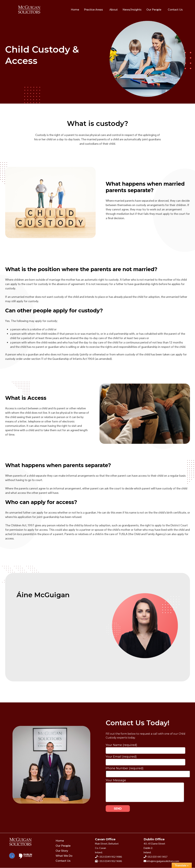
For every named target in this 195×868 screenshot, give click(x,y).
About (114, 10)
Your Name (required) (145, 748)
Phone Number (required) (148, 771)
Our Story (62, 851)
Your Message (145, 782)
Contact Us (175, 10)
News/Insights (132, 10)
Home (75, 10)
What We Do (64, 856)
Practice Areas (93, 10)
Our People (154, 10)
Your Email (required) (145, 759)
